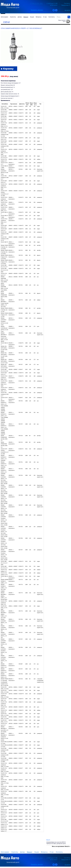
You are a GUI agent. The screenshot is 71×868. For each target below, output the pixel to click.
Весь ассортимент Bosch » (61, 846)
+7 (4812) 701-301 (36, 3)
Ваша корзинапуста (62, 21)
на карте (67, 10)
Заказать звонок (37, 10)
